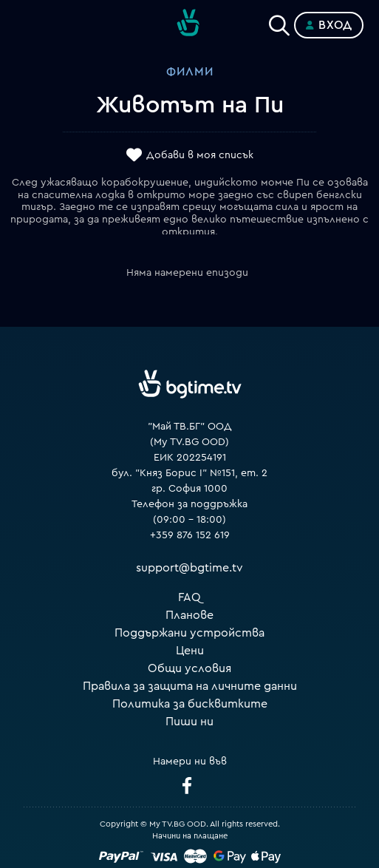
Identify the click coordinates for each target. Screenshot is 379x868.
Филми (190, 72)
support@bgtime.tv (189, 568)
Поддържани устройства (189, 633)
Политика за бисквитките (190, 704)
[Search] (279, 22)
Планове (189, 615)
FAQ (189, 597)
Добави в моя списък (200, 155)
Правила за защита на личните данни (190, 686)
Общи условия (189, 668)
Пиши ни (189, 722)
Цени (190, 651)
